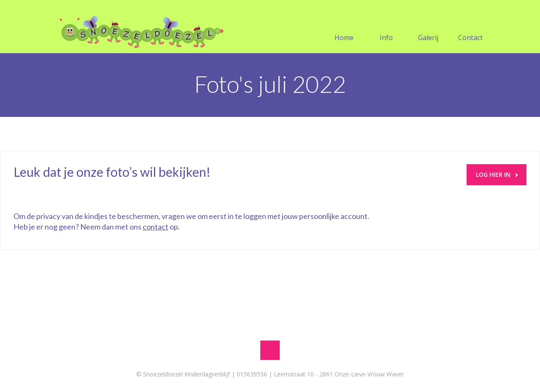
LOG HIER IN (497, 174)
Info (386, 27)
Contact (470, 27)
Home (344, 27)
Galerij (428, 27)
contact (155, 227)
